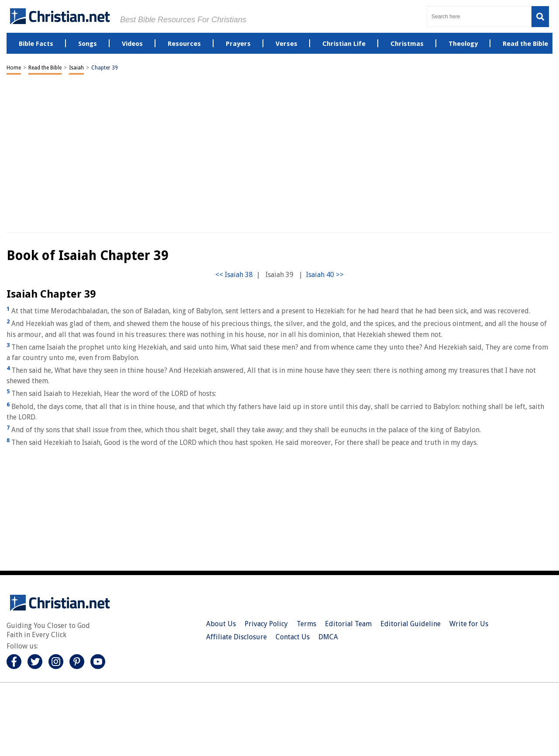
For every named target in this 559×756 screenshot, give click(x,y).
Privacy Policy (266, 624)
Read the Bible (45, 68)
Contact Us (293, 637)
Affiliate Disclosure (236, 637)
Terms (306, 624)
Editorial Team (348, 624)
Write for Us (469, 624)
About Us (221, 624)
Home (14, 68)
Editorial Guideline (411, 624)
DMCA (328, 637)
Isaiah (76, 68)
